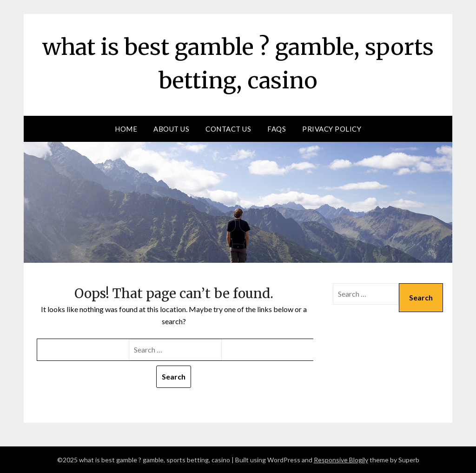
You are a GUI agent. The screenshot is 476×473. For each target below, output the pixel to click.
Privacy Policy (332, 129)
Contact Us (228, 129)
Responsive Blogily (341, 460)
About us (171, 129)
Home (126, 129)
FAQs (277, 129)
